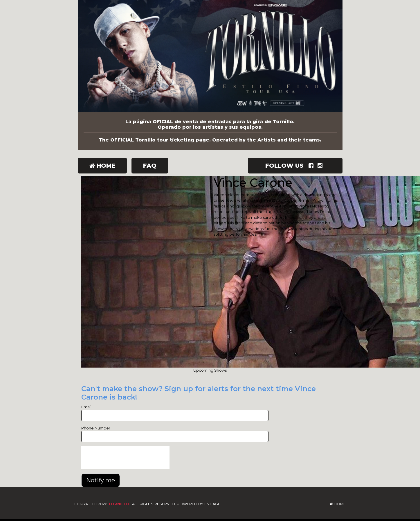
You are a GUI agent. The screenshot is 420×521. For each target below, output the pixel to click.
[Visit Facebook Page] (312, 166)
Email (86, 407)
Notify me (101, 480)
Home (102, 166)
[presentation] (125, 458)
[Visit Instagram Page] (321, 166)
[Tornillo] (210, 56)
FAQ (150, 166)
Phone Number (96, 428)
